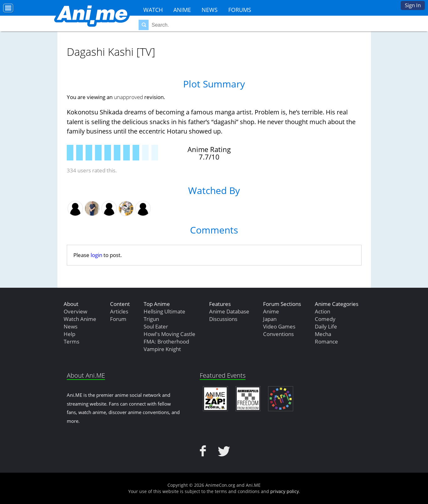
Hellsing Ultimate (164, 311)
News (210, 10)
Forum (118, 319)
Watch (153, 10)
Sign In (413, 5)
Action (322, 311)
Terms (71, 341)
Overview (75, 311)
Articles (119, 311)
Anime (182, 10)
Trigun (151, 319)
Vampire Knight (162, 349)
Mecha (323, 334)
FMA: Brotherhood (166, 341)
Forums (240, 10)
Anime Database (229, 311)
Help (69, 334)
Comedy (325, 319)
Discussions (223, 319)
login (96, 255)
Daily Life (326, 326)
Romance (326, 341)
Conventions (278, 334)
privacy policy (285, 491)
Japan (270, 319)
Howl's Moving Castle (169, 334)
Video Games (279, 326)
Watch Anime (80, 319)
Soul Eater (156, 326)
